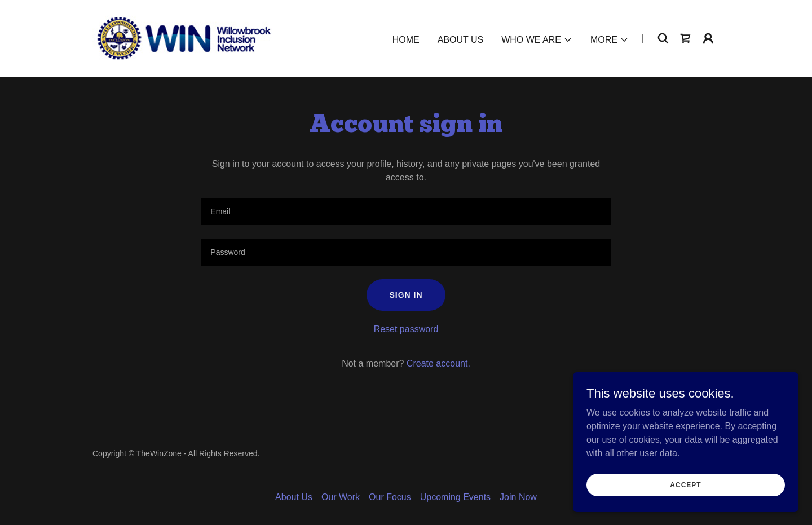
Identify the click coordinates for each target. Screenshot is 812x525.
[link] (182, 37)
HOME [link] (406, 40)
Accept (685, 484)
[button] (537, 40)
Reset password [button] (406, 329)
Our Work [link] (341, 497)
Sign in (406, 295)
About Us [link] (461, 40)
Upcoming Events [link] (455, 497)
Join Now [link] (518, 497)
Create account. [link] (438, 363)
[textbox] (406, 211)
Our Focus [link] (390, 497)
